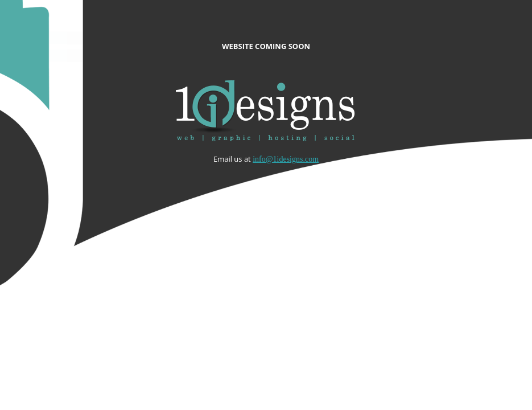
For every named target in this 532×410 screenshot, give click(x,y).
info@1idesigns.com (286, 159)
